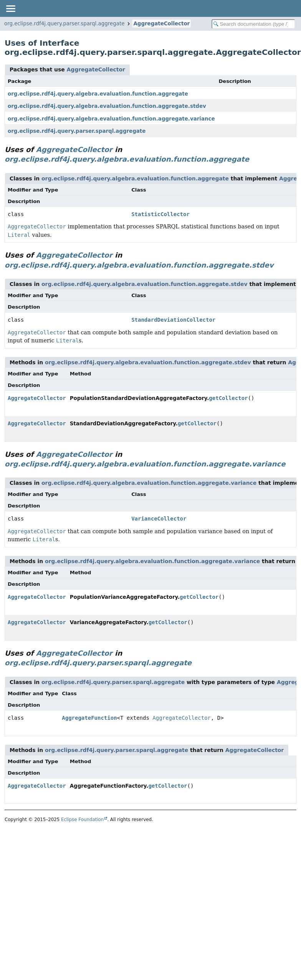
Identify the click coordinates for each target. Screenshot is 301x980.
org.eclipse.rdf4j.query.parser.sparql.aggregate (64, 24)
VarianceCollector (159, 519)
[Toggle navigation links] (10, 8)
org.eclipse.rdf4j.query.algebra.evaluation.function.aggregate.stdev (107, 106)
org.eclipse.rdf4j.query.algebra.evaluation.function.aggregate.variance (111, 119)
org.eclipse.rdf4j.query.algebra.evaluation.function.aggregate (98, 94)
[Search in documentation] (253, 24)
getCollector (228, 398)
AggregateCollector (161, 24)
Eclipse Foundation (82, 820)
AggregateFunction (89, 718)
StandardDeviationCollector (173, 320)
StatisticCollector (160, 214)
